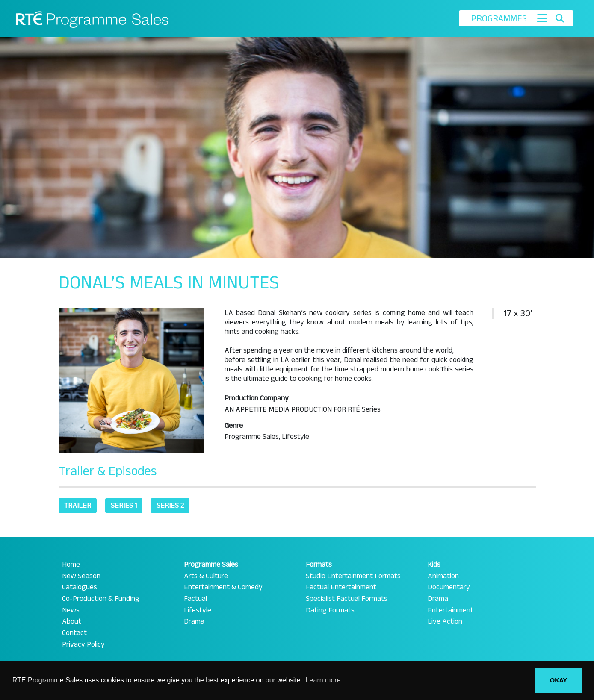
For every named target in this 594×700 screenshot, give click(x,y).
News (71, 610)
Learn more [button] (323, 680)
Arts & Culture (206, 576)
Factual (195, 599)
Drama (194, 621)
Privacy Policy (83, 644)
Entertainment (451, 610)
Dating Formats (330, 610)
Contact (74, 633)
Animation (443, 576)
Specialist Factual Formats (347, 599)
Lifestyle (198, 610)
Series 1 (124, 505)
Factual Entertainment (341, 587)
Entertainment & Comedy (223, 587)
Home (71, 565)
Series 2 (170, 505)
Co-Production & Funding (101, 599)
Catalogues (80, 587)
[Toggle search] (560, 18)
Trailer (78, 505)
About (72, 621)
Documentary (449, 587)
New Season (81, 576)
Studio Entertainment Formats (353, 576)
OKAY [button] (559, 680)
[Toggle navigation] (542, 18)
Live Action (445, 621)
